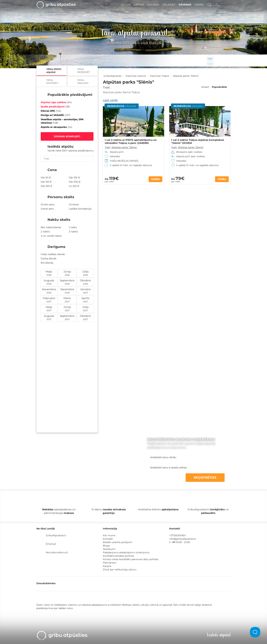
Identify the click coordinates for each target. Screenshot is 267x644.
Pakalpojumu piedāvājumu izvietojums (126, 552)
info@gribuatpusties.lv (183, 539)
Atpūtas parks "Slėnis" (124, 147)
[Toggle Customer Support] (255, 632)
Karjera (107, 566)
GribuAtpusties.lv (56, 535)
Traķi (107, 87)
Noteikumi (109, 549)
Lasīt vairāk (110, 100)
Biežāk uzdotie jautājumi (118, 542)
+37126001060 (177, 535)
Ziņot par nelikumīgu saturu (120, 569)
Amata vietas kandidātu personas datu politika (131, 559)
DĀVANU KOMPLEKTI (67, 136)
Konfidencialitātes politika (118, 556)
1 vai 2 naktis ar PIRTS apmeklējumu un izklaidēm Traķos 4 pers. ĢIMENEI (131, 142)
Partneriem (110, 563)
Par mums (109, 535)
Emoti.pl (51, 544)
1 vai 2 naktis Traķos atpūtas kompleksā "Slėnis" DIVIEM (197, 142)
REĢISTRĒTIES (208, 478)
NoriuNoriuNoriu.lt (57, 552)
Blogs (106, 546)
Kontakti (108, 539)
